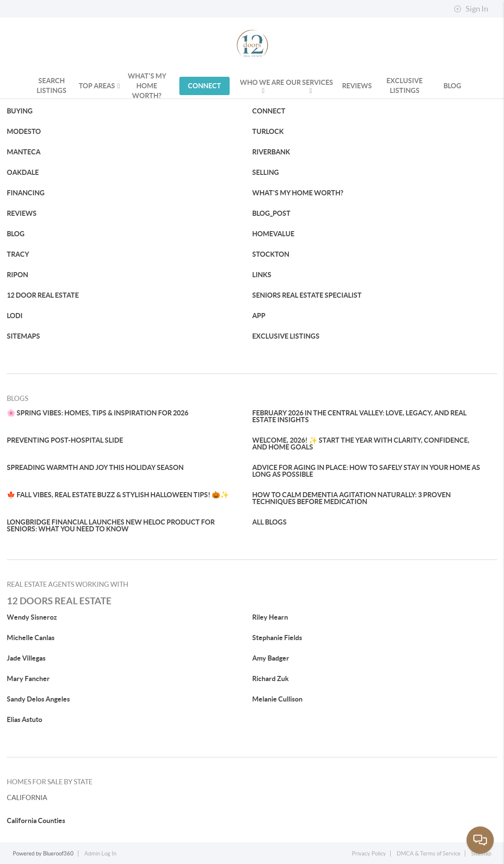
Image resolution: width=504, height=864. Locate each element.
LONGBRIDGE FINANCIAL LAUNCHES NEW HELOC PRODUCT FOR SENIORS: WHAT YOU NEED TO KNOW (111, 525)
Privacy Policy (369, 854)
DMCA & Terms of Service (429, 854)
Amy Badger (271, 658)
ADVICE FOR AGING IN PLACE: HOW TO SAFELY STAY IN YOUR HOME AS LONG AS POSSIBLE (366, 471)
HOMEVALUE (273, 234)
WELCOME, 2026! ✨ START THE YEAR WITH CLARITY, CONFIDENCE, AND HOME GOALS (361, 444)
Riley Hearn (270, 617)
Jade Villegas (26, 658)
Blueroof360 (58, 854)
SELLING (266, 172)
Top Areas (99, 86)
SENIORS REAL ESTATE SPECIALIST (307, 295)
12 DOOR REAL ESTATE (43, 295)
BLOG (16, 234)
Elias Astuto (24, 719)
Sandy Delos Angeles (38, 699)
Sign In (471, 9)
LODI (15, 316)
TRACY (18, 254)
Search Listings (52, 86)
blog (452, 86)
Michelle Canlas (31, 638)
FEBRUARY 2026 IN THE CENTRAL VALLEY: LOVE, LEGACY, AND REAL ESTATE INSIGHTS (359, 416)
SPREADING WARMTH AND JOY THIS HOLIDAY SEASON (95, 467)
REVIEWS (357, 86)
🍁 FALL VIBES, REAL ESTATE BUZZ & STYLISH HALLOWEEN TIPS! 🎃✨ (118, 495)
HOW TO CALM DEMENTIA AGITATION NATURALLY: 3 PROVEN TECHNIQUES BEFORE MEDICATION (351, 498)
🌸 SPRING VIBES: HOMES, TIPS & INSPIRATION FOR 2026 (98, 413)
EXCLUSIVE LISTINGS (286, 336)
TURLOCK (268, 131)
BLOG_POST (271, 213)
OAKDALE (23, 172)
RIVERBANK (271, 152)
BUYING (20, 111)
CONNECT (204, 86)
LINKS (262, 275)
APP (259, 316)
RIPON (17, 275)
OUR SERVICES (310, 86)
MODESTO (24, 131)
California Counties (36, 821)
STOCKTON (271, 254)
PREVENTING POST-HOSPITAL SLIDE (65, 440)
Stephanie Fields (277, 638)
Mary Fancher (28, 678)
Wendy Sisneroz (32, 617)
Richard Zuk (271, 678)
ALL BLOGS (269, 522)
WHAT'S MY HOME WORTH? (147, 86)
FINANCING (26, 193)
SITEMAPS (23, 336)
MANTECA (24, 152)
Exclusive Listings (405, 86)
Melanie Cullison (277, 699)
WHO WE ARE (262, 86)
